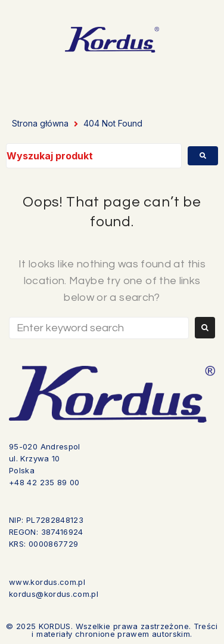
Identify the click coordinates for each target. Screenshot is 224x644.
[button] (154, 81)
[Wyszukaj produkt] (94, 156)
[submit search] (203, 156)
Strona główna (40, 123)
